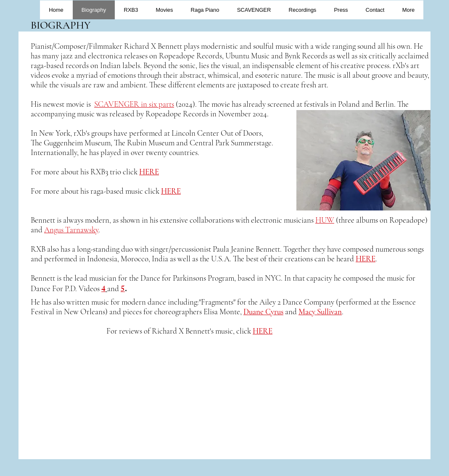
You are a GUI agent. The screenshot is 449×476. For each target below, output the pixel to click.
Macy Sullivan (320, 312)
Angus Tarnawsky (71, 230)
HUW (325, 220)
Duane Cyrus (263, 312)
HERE (263, 331)
